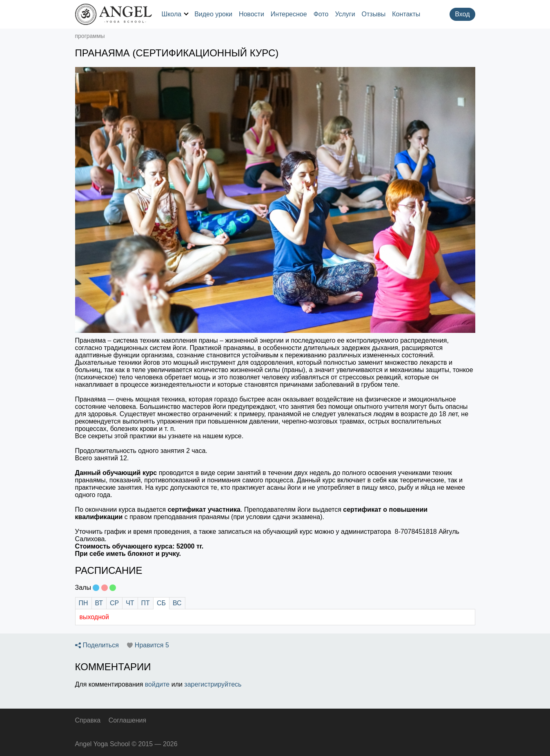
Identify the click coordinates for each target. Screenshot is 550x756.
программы (90, 36)
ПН (84, 603)
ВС (177, 603)
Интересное (289, 14)
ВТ (99, 603)
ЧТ (130, 603)
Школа (175, 14)
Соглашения (127, 720)
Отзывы (374, 14)
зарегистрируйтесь (213, 684)
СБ (161, 603)
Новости (252, 14)
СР (114, 603)
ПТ (146, 603)
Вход (462, 14)
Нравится (152, 645)
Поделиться (101, 645)
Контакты (406, 14)
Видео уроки (213, 14)
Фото (321, 14)
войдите (157, 684)
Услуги (345, 14)
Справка (88, 720)
